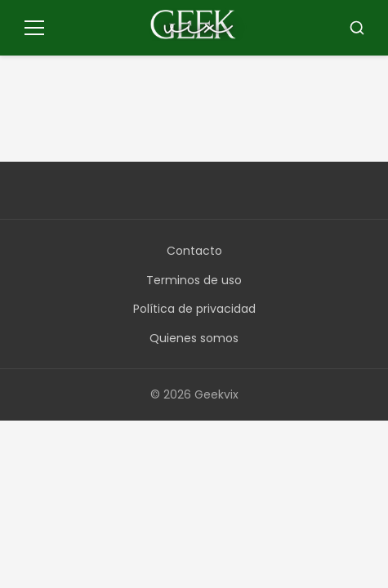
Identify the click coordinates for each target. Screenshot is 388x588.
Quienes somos (194, 338)
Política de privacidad (194, 309)
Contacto (194, 251)
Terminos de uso (194, 280)
